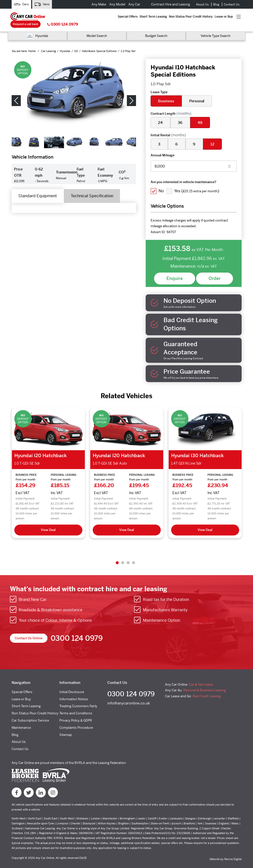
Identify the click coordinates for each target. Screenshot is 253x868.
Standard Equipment (38, 189)
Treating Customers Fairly (78, 699)
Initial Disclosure (72, 685)
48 (201, 115)
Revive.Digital (233, 852)
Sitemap (66, 727)
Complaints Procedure (76, 720)
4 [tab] (134, 555)
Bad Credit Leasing (207, 689)
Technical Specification (94, 189)
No (161, 183)
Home (32, 44)
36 (181, 115)
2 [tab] (123, 555)
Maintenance (21, 720)
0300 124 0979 (227, 16)
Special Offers (59, 17)
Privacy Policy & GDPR (76, 713)
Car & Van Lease (201, 677)
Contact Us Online (29, 631)
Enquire (175, 271)
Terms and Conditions (76, 706)
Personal (197, 94)
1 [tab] (117, 555)
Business (166, 94)
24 (161, 115)
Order (215, 271)
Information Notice (74, 692)
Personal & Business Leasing (205, 683)
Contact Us (232, 4)
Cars (21, 4)
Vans (42, 4)
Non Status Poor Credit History (118, 17)
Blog (216, 4)
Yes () (197, 183)
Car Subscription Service (30, 713)
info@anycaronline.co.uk (129, 696)
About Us (202, 4)
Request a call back (190, 16)
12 (213, 137)
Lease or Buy (149, 17)
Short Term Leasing (83, 17)
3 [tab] (128, 555)
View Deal (48, 523)
